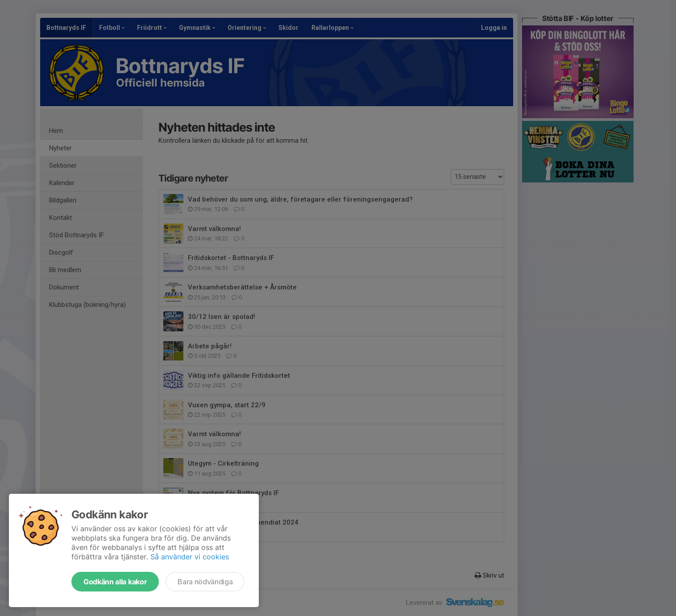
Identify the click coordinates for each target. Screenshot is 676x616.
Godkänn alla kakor (115, 582)
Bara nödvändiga (205, 582)
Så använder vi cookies (190, 557)
